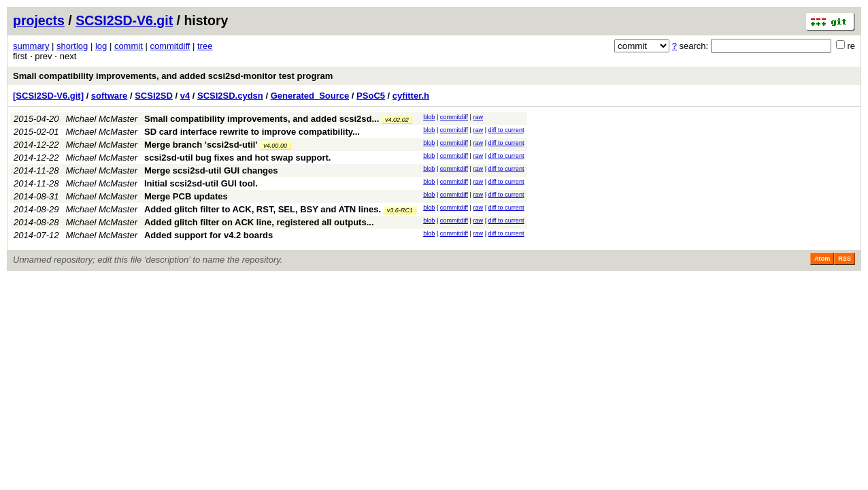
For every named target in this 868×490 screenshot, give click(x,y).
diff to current (506, 130)
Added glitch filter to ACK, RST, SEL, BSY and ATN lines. (263, 209)
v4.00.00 (275, 146)
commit (129, 46)
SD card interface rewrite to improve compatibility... (252, 132)
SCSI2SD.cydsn (230, 96)
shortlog (72, 46)
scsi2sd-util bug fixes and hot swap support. (237, 158)
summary (31, 46)
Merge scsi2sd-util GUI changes (211, 170)
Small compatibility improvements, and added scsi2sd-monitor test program (173, 76)
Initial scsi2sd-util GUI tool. (201, 183)
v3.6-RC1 (400, 210)
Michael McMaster (102, 119)
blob (429, 117)
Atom (822, 259)
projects (39, 20)
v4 (185, 96)
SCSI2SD (154, 96)
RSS (845, 259)
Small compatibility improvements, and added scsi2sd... (263, 119)
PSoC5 (371, 96)
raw (478, 117)
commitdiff (170, 46)
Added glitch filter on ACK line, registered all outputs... (259, 222)
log (101, 46)
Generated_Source (310, 96)
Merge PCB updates (186, 196)
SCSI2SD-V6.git (124, 20)
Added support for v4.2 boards (208, 235)
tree (205, 46)
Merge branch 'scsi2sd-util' (201, 145)
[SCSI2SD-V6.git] (48, 96)
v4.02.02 (397, 120)
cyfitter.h (411, 96)
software (109, 96)
